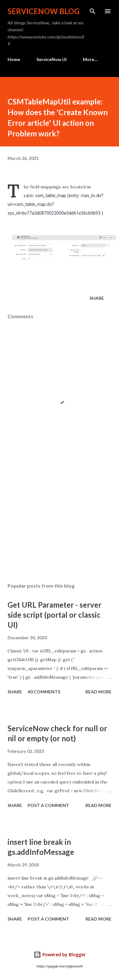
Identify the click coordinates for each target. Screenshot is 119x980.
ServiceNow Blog (43, 11)
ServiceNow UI (51, 59)
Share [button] (97, 298)
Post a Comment (48, 805)
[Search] (93, 11)
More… (90, 59)
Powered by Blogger (60, 954)
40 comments (44, 692)
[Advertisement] (59, 523)
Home (14, 59)
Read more (98, 692)
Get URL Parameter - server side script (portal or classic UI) (54, 615)
